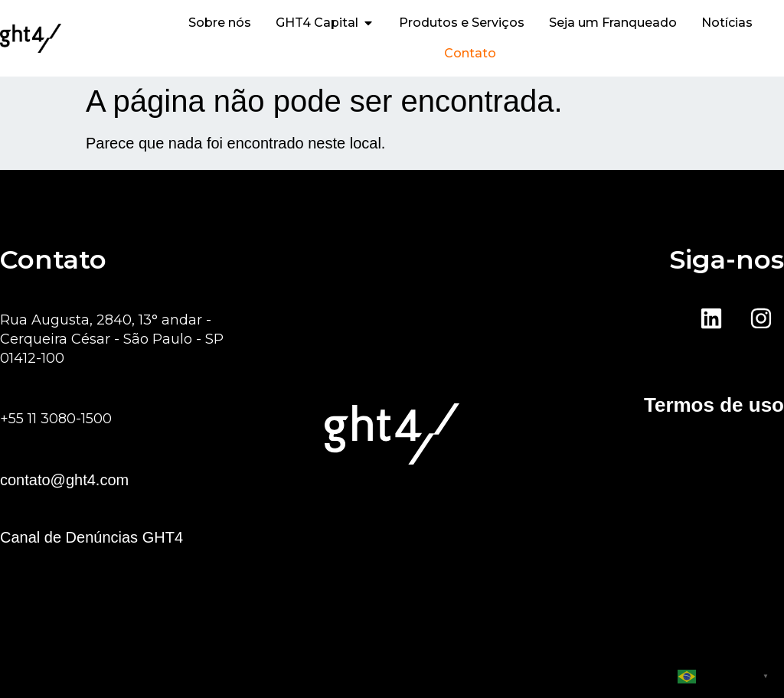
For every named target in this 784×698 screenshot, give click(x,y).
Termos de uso (714, 405)
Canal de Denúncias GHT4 (91, 537)
